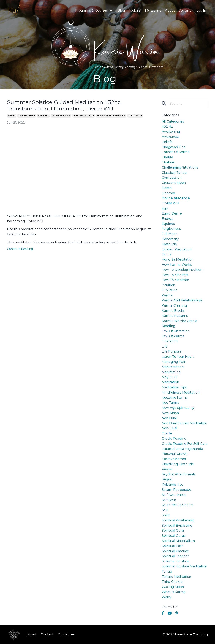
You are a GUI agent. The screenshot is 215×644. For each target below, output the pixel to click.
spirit (166, 515)
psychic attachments (179, 474)
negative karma (175, 398)
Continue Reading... (21, 249)
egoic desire (172, 213)
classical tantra (174, 173)
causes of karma (176, 152)
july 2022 (169, 290)
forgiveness (171, 229)
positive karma (174, 459)
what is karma (174, 592)
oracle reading (174, 439)
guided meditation (61, 116)
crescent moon (174, 183)
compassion (172, 178)
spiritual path (173, 546)
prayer (167, 469)
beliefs (167, 142)
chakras (168, 162)
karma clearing (174, 305)
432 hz (12, 116)
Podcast (135, 10)
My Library (153, 10)
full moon (170, 234)
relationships (173, 485)
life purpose (172, 351)
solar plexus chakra (84, 116)
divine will (43, 116)
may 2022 (170, 377)
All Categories (173, 121)
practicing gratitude (178, 464)
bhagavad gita (174, 147)
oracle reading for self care (185, 444)
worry (167, 597)
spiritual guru (173, 531)
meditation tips (174, 387)
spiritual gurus (174, 536)
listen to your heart (178, 357)
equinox (168, 224)
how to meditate (175, 280)
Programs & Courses (94, 10)
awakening (171, 132)
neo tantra (171, 403)
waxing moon (173, 587)
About (170, 10)
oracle (167, 433)
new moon (170, 413)
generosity (170, 239)
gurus (167, 254)
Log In (201, 10)
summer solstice (175, 561)
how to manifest (175, 275)
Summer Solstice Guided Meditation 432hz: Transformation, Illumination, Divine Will (64, 105)
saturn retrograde (176, 490)
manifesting (171, 372)
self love (169, 500)
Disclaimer (66, 634)
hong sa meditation (178, 259)
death (167, 188)
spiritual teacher (175, 556)
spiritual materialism (178, 541)
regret (167, 479)
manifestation (173, 367)
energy (167, 219)
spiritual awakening (178, 520)
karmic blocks (173, 311)
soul (165, 510)
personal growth (175, 454)
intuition (168, 285)
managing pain (174, 362)
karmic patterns (175, 316)
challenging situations (180, 167)
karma (167, 295)
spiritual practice (175, 551)
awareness (171, 137)
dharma (168, 193)
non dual (169, 418)
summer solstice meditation (111, 116)
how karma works (177, 265)
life (165, 347)
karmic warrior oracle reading (179, 324)
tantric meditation (176, 577)
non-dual (169, 428)
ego (165, 208)
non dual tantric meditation (184, 423)
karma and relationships (182, 300)
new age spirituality (178, 408)
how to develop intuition (182, 270)
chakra (167, 157)
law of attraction (176, 331)
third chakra (135, 116)
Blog (121, 10)
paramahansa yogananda (182, 449)
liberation (170, 341)
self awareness (174, 495)
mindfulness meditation (181, 393)
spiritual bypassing (177, 526)
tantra (167, 572)
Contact (185, 10)
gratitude (169, 244)
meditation (170, 382)
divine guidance (27, 116)
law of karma (173, 336)
